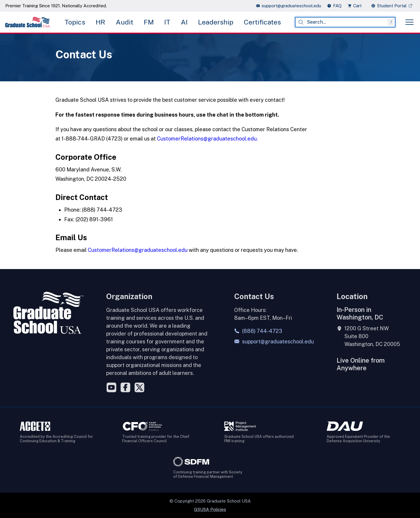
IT (167, 22)
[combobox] (345, 22)
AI (184, 22)
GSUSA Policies (210, 509)
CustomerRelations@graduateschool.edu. (207, 139)
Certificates (262, 22)
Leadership (216, 22)
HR (100, 22)
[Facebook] (125, 387)
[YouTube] (111, 387)
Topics (75, 22)
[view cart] (356, 6)
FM (149, 22)
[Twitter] (139, 387)
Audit (125, 22)
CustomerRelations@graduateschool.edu (138, 250)
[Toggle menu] (409, 22)
